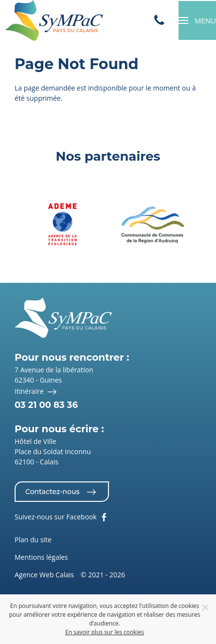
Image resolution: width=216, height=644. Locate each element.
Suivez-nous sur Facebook (62, 517)
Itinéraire (37, 392)
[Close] (205, 607)
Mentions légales (41, 557)
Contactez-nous (62, 492)
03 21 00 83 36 (46, 405)
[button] (197, 20)
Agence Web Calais (44, 575)
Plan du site (33, 540)
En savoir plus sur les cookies (105, 632)
